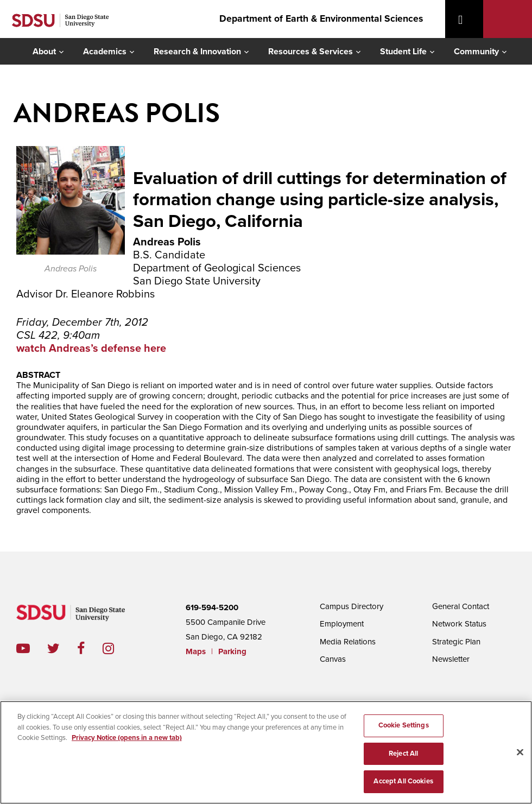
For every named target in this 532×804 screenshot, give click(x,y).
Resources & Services (311, 52)
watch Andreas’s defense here (91, 349)
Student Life (403, 52)
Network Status (459, 624)
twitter (62, 648)
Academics (105, 52)
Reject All (403, 754)
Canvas (333, 659)
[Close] (520, 752)
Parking (232, 651)
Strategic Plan (456, 642)
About (44, 52)
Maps (196, 651)
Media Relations (348, 642)
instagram (117, 648)
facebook (90, 648)
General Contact (461, 606)
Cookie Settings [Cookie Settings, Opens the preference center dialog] (404, 725)
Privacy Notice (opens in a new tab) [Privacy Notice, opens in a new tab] (127, 738)
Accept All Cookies (403, 781)
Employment (342, 624)
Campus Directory (351, 606)
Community (476, 52)
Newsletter (451, 659)
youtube (23, 648)
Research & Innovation (197, 52)
